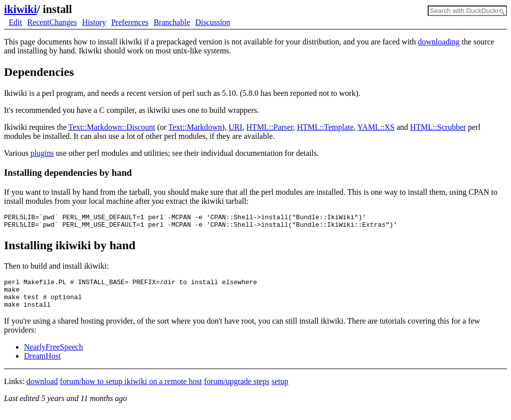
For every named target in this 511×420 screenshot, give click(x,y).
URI (236, 127)
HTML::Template (325, 127)
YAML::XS (376, 127)
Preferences (130, 22)
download (42, 390)
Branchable (172, 22)
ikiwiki (20, 9)
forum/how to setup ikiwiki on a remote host (131, 390)
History (94, 22)
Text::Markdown (195, 127)
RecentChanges (52, 22)
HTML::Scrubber (438, 127)
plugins (42, 153)
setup (280, 390)
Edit (16, 22)
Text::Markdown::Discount (112, 127)
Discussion (213, 22)
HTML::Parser (270, 127)
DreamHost (42, 365)
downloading (439, 42)
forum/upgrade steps (237, 390)
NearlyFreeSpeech (53, 356)
